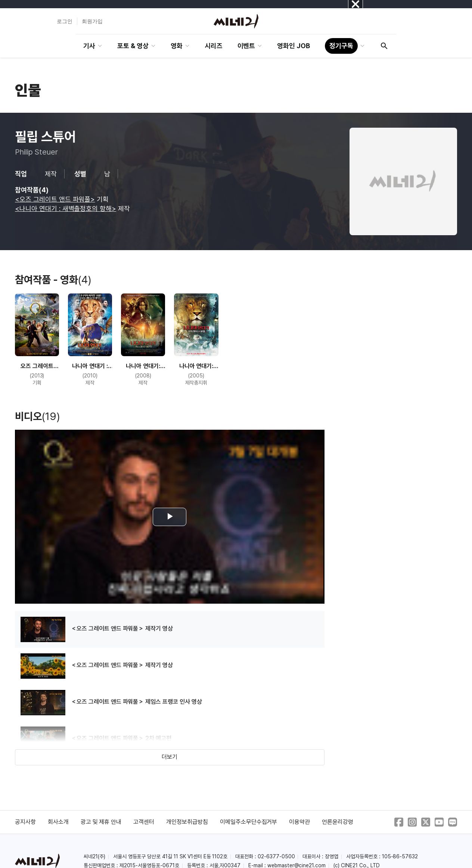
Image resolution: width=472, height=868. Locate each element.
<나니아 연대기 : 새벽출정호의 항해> (66, 209)
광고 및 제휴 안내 (101, 822)
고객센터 (144, 822)
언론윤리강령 (338, 822)
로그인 (65, 21)
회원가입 (92, 21)
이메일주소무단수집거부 (249, 822)
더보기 (170, 757)
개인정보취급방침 (187, 822)
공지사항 (25, 822)
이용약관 (299, 822)
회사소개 (58, 822)
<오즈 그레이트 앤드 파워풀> (55, 199)
